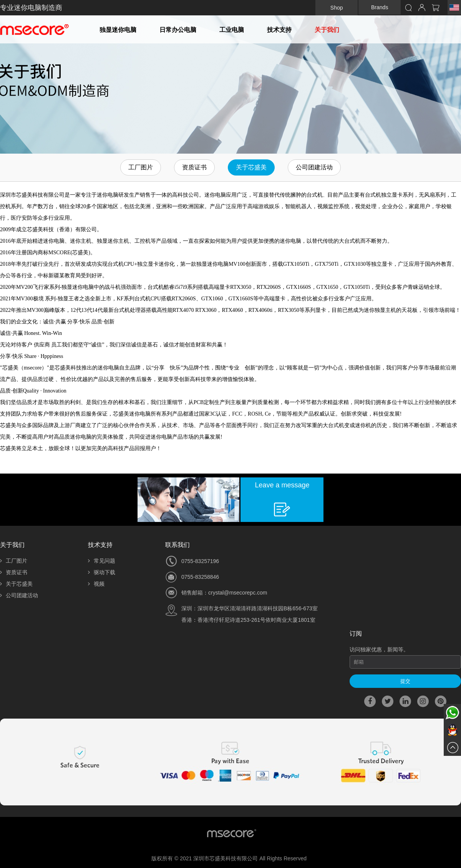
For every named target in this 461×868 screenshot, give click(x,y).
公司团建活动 (314, 167)
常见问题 (102, 561)
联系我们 (177, 545)
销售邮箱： (195, 593)
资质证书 (194, 167)
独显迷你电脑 (118, 30)
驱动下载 (102, 572)
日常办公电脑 (178, 30)
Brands (380, 7)
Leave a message (282, 485)
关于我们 (327, 30)
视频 (96, 584)
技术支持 (279, 30)
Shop (337, 8)
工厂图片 (141, 167)
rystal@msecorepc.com (239, 593)
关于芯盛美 (251, 167)
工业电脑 (232, 30)
